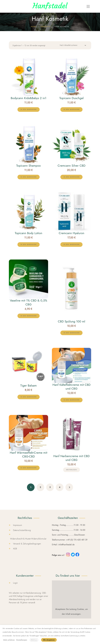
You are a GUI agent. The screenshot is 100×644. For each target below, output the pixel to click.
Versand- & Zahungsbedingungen (27, 544)
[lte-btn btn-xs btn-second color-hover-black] (29, 110)
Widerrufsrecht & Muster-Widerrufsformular (28, 539)
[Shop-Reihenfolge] (72, 46)
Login (15, 583)
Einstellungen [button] (22, 640)
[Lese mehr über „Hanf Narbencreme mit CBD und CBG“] (72, 470)
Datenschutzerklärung (22, 530)
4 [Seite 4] (60, 487)
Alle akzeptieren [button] (49, 640)
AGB (15, 549)
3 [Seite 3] (50, 487)
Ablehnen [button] (34, 640)
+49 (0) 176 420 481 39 (77, 540)
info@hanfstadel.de (66, 545)
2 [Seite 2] (40, 487)
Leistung (73, 609)
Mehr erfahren (9, 640)
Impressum (17, 525)
